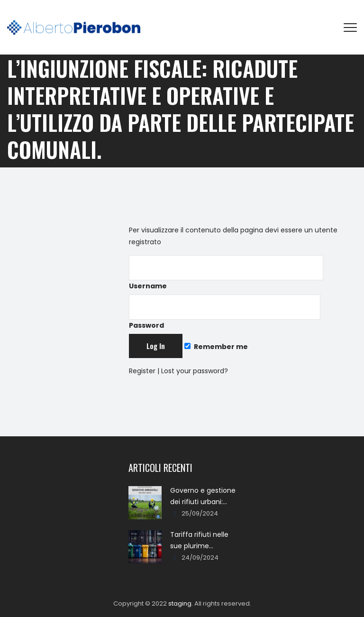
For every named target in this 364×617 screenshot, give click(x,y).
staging (180, 603)
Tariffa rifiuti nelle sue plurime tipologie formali (199, 541)
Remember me (216, 347)
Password (225, 312)
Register (142, 371)
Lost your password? (195, 371)
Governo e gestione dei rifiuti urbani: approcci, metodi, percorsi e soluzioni (203, 497)
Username (226, 273)
